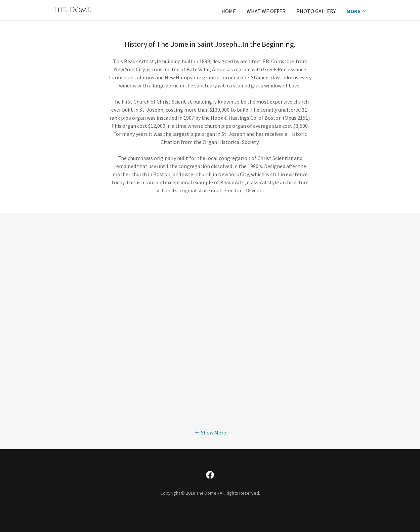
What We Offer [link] (266, 11)
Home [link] (229, 11)
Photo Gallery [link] (316, 11)
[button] (357, 12)
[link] (72, 10)
